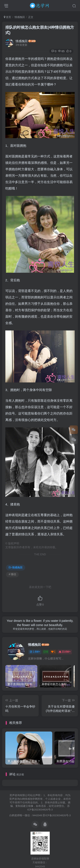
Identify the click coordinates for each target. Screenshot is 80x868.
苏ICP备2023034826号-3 (57, 815)
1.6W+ (35, 652)
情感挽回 (20, 17)
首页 (7, 17)
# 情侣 (12, 574)
